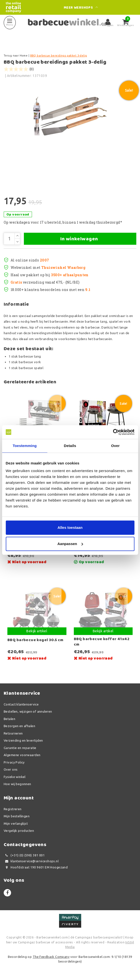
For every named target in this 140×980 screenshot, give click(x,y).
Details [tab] (70, 446)
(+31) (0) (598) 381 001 (24, 855)
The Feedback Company (51, 957)
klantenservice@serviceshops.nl (31, 861)
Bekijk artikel (37, 631)
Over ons (11, 769)
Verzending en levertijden (23, 740)
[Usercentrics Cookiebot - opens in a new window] (113, 432)
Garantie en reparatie (20, 748)
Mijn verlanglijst (16, 823)
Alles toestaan (70, 527)
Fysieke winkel (15, 777)
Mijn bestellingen (17, 816)
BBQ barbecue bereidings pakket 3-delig (59, 56)
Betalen (9, 719)
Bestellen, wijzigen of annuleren (28, 711)
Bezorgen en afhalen (19, 726)
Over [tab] (116, 446)
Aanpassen (70, 544)
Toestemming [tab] (25, 446)
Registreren (13, 809)
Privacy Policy (14, 762)
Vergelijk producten (19, 831)
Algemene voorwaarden (22, 755)
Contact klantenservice (21, 704)
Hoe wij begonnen (17, 784)
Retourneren (13, 733)
